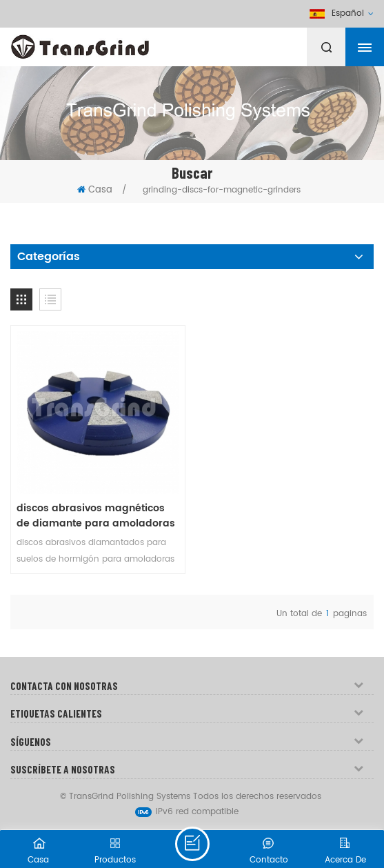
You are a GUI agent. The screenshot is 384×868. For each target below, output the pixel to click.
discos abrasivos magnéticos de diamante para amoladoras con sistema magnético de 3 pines (96, 516)
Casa (95, 190)
